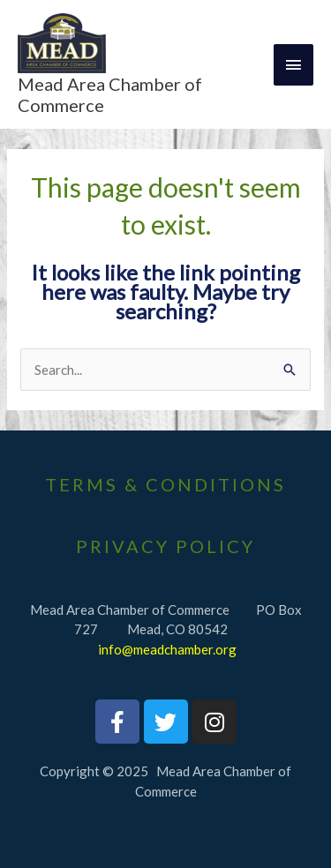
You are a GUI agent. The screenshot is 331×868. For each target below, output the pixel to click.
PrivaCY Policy (165, 546)
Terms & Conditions (165, 484)
